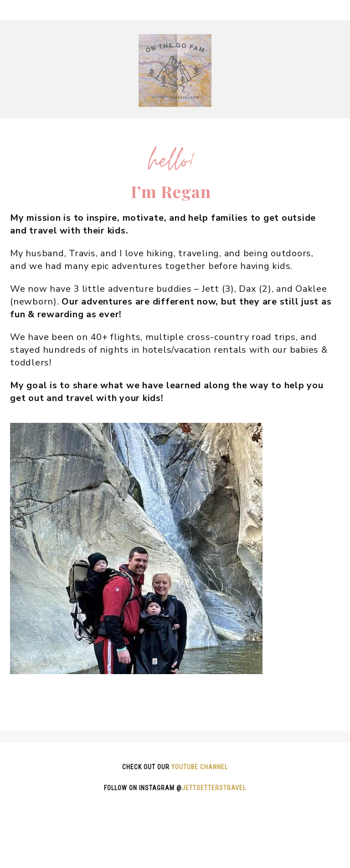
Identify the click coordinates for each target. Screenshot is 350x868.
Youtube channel (200, 767)
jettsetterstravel (214, 788)
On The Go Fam (175, 71)
